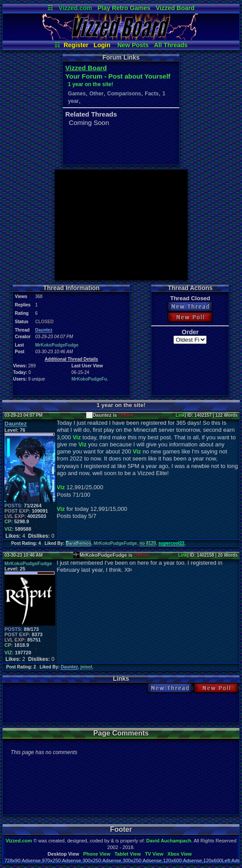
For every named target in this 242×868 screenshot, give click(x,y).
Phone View (97, 854)
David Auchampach (169, 841)
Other (96, 94)
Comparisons (124, 94)
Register (76, 45)
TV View (154, 854)
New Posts (133, 45)
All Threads (171, 45)
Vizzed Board (175, 8)
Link (180, 415)
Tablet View (128, 854)
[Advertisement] (121, 225)
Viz (77, 437)
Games (77, 94)
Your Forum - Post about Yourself (118, 76)
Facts (152, 94)
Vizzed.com (75, 8)
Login (102, 45)
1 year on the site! (91, 84)
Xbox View (180, 854)
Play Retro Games (124, 8)
